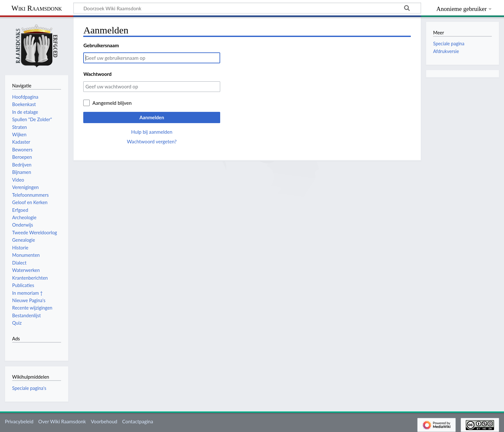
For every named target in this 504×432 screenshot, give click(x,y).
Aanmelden (152, 117)
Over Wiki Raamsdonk (62, 421)
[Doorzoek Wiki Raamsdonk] (247, 8)
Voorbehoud (104, 421)
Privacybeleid (19, 421)
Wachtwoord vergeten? (152, 141)
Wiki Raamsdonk (36, 8)
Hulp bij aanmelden (152, 132)
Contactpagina (138, 421)
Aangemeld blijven (112, 103)
